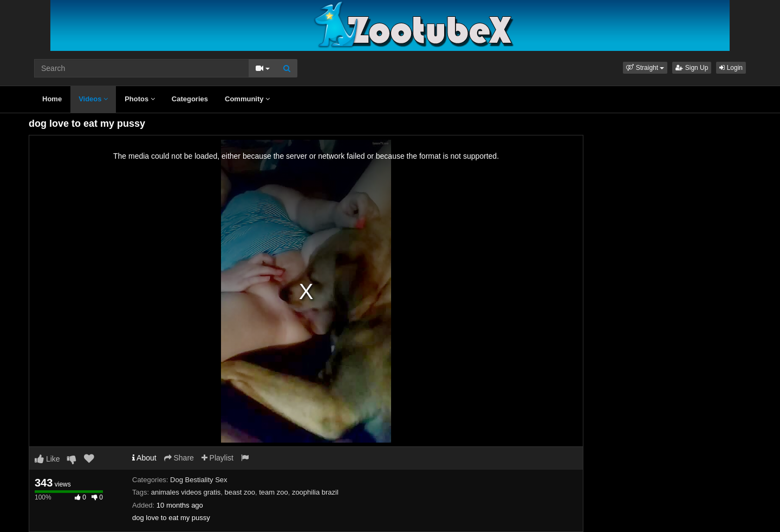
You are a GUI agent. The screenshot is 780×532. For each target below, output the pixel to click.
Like (47, 459)
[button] (645, 68)
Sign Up (692, 68)
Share (179, 458)
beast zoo (240, 492)
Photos (140, 99)
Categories (190, 99)
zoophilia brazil (315, 492)
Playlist (217, 458)
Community (247, 99)
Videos (93, 99)
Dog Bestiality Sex (199, 480)
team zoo (273, 492)
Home (52, 99)
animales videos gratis (186, 492)
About (144, 458)
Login (731, 68)
